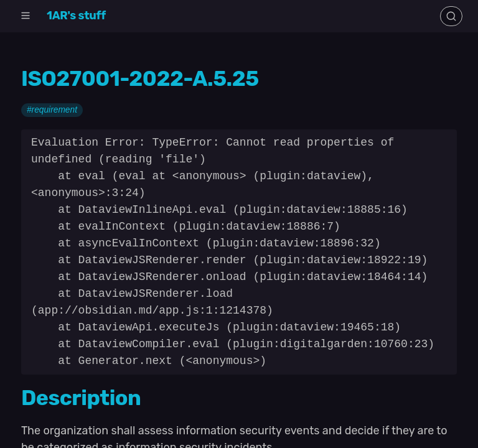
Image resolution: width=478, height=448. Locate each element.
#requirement (52, 110)
